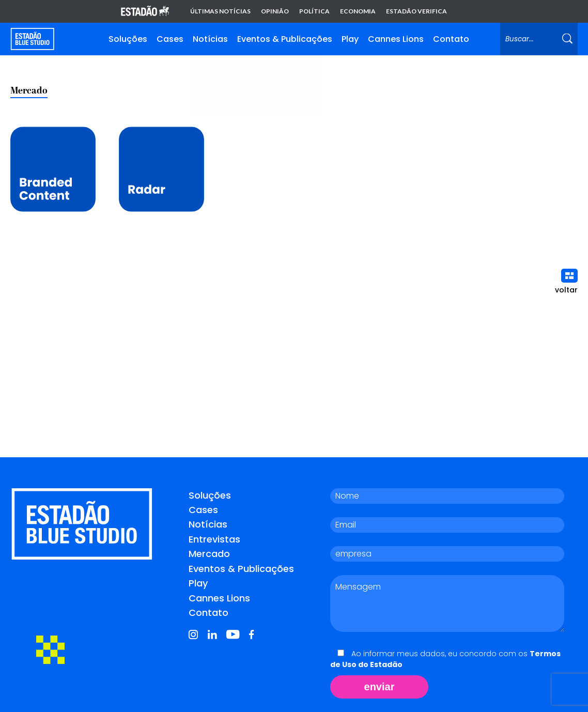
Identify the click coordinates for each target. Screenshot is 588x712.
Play (350, 39)
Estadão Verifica (416, 11)
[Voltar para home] (32, 39)
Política (314, 11)
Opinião (275, 11)
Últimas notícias (220, 11)
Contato (451, 39)
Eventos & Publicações (285, 39)
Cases (170, 39)
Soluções (128, 39)
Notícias (210, 39)
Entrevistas (214, 539)
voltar (566, 282)
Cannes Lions (396, 39)
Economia (358, 11)
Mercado (209, 554)
